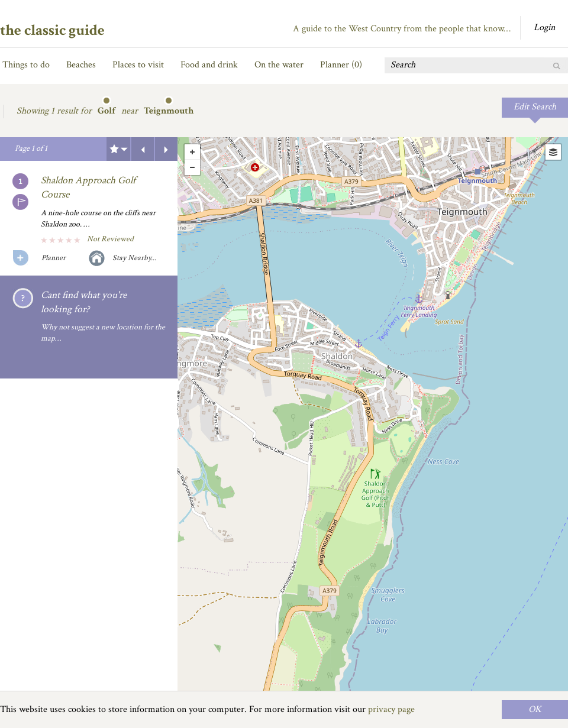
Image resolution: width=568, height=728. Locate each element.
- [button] (192, 167)
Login (544, 27)
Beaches (81, 65)
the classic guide (52, 30)
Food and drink (209, 65)
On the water (279, 65)
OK (535, 709)
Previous (143, 149)
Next (166, 149)
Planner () (341, 65)
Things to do (26, 65)
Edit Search (535, 107)
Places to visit (138, 65)
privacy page (391, 709)
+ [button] (192, 152)
